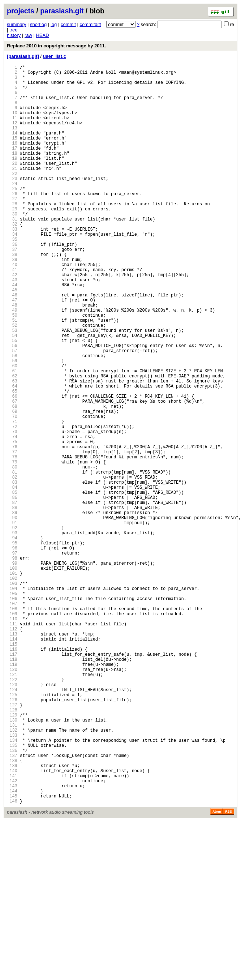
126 (12, 836)
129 (12, 855)
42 (12, 320)
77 (12, 535)
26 (12, 222)
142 (12, 935)
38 (12, 296)
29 (12, 240)
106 (12, 713)
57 (12, 412)
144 (12, 947)
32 (12, 259)
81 (12, 560)
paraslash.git (62, 11)
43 (12, 326)
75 (12, 523)
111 (12, 744)
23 (12, 203)
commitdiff (90, 24)
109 (12, 732)
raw (28, 35)
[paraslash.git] (23, 56)
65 (12, 461)
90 (12, 615)
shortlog (38, 24)
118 (12, 787)
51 (12, 375)
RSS (229, 970)
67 (12, 474)
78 (12, 541)
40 (12, 308)
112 (12, 750)
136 (12, 898)
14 (12, 148)
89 (12, 609)
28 (12, 234)
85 (12, 584)
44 (12, 332)
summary (16, 24)
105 (12, 707)
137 (12, 904)
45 (12, 339)
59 (12, 425)
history (14, 35)
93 (12, 634)
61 (12, 437)
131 (12, 867)
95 (12, 646)
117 (12, 781)
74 (12, 517)
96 (12, 652)
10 (12, 123)
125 (12, 830)
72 (12, 504)
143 (12, 941)
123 (12, 818)
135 (12, 892)
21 (12, 191)
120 (12, 799)
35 (12, 277)
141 (12, 928)
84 (12, 578)
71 (12, 498)
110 (12, 738)
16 (12, 160)
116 (12, 775)
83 (12, 572)
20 (12, 185)
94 (12, 640)
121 (12, 806)
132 (12, 873)
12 (12, 136)
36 (12, 283)
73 (12, 511)
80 (12, 554)
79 (12, 547)
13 (12, 142)
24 (12, 209)
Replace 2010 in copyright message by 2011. (57, 46)
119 (12, 793)
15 (12, 154)
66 (12, 468)
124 (12, 824)
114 (12, 763)
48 (12, 357)
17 (12, 166)
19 (12, 179)
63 (12, 449)
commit (68, 24)
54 (12, 394)
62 (12, 443)
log (54, 24)
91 (12, 621)
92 (12, 627)
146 (12, 959)
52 (12, 382)
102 (12, 689)
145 (12, 953)
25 (12, 216)
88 (12, 603)
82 (12, 566)
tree (13, 30)
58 (12, 418)
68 (12, 480)
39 (12, 302)
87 (12, 597)
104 (12, 701)
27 (12, 228)
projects (21, 11)
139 (12, 916)
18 (12, 173)
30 (12, 246)
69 (12, 486)
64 (12, 455)
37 (12, 289)
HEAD (42, 35)
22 (12, 197)
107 (12, 720)
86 (12, 590)
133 (12, 879)
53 (12, 388)
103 (12, 695)
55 (12, 400)
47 (12, 351)
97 (12, 658)
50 (12, 369)
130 (12, 861)
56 (12, 406)
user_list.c (55, 56)
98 (12, 664)
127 (12, 842)
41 (12, 314)
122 (12, 812)
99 (12, 670)
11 (12, 130)
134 (12, 885)
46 (12, 345)
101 (12, 683)
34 (12, 271)
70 (12, 492)
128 (12, 849)
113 (12, 756)
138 (12, 910)
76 (12, 529)
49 (12, 363)
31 (12, 253)
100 (12, 677)
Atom (217, 970)
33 (12, 265)
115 (12, 769)
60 (12, 431)
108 (12, 726)
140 (12, 922)
